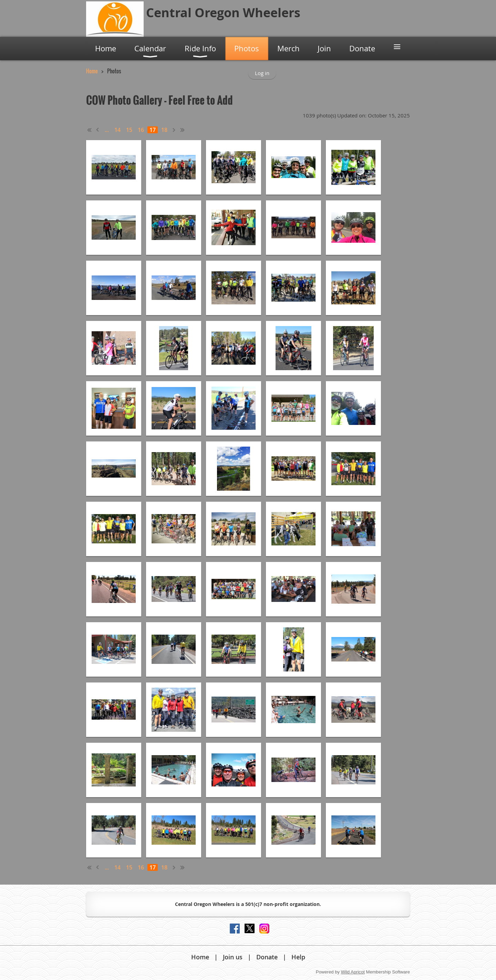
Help (298, 957)
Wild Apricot (353, 972)
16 (141, 130)
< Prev (98, 130)
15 (129, 130)
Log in (262, 73)
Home (92, 71)
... (107, 130)
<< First (90, 130)
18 (164, 130)
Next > (174, 130)
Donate (267, 957)
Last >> (183, 130)
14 (117, 130)
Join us (233, 957)
